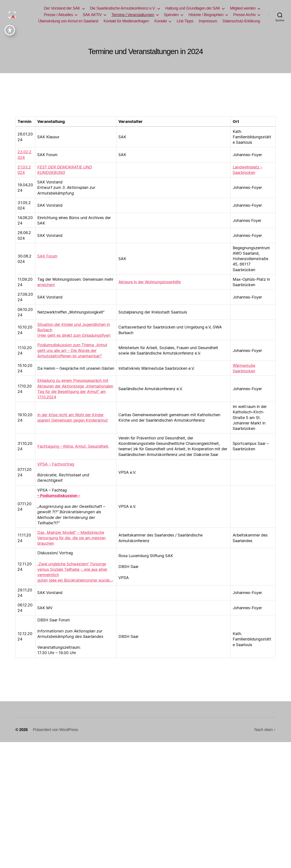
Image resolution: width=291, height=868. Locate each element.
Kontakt (161, 21)
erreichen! (46, 285)
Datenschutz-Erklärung (241, 21)
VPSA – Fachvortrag (56, 464)
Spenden (171, 15)
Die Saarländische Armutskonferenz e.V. (123, 8)
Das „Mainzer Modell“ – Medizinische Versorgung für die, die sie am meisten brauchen (71, 538)
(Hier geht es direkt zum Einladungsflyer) (74, 335)
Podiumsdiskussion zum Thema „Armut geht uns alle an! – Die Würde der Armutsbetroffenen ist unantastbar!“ (72, 350)
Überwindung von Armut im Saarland (68, 21)
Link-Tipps (185, 21)
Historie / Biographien (206, 15)
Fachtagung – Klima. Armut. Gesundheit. (73, 446)
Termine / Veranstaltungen (133, 15)
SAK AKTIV (92, 15)
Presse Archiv (244, 15)
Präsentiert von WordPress (56, 730)
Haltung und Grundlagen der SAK (193, 8)
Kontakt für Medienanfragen (126, 21)
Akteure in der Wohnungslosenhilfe (150, 282)
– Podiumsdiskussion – (59, 496)
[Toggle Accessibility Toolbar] (10, 8)
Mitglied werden (243, 8)
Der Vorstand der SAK (62, 8)
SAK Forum (47, 256)
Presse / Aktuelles (58, 15)
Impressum (208, 21)
